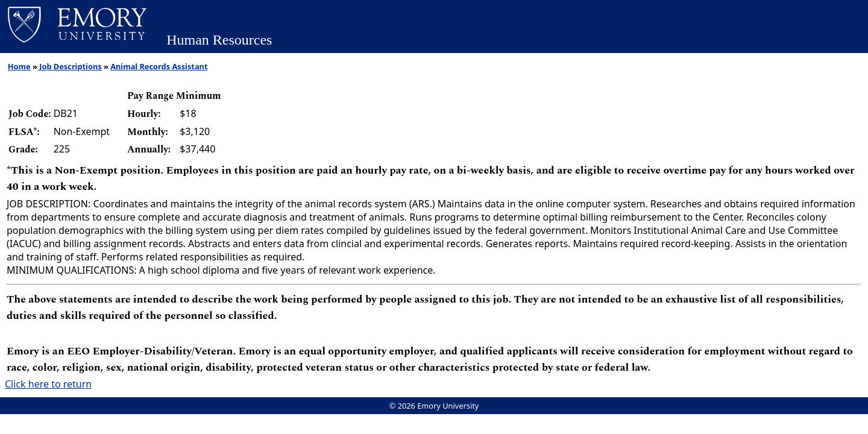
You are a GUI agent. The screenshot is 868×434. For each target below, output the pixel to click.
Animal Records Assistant (159, 66)
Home (19, 66)
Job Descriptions (70, 66)
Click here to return (48, 384)
